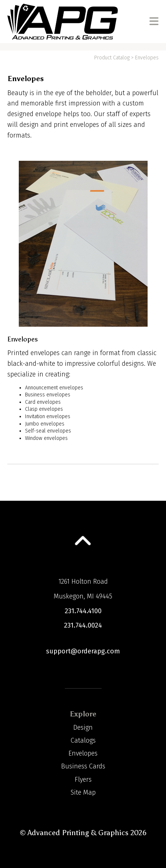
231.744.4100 (83, 611)
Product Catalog (112, 58)
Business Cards (83, 766)
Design (83, 728)
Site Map (83, 792)
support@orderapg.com (83, 651)
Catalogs (83, 740)
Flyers (83, 780)
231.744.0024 (83, 625)
